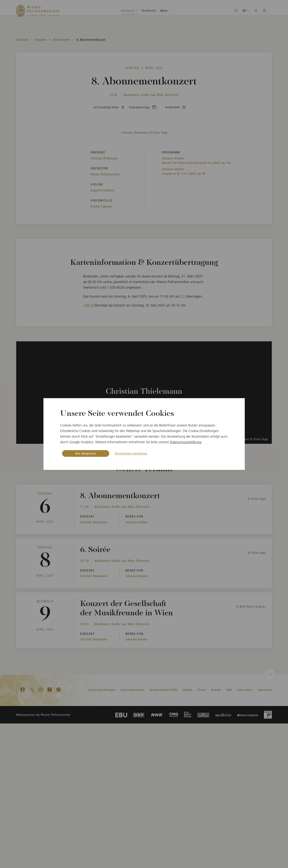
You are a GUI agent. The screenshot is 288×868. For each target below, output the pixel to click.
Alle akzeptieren (86, 453)
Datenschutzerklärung (186, 442)
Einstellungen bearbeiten (131, 453)
